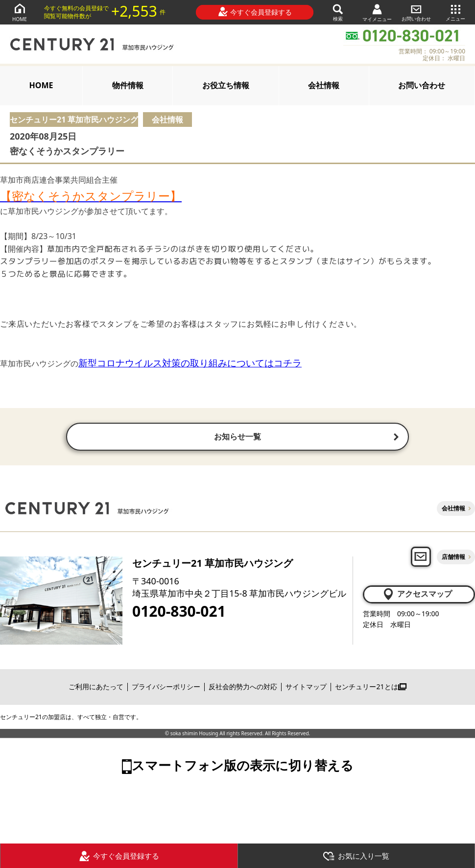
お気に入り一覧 (356, 856)
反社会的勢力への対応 (243, 688)
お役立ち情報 (226, 85)
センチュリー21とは (370, 688)
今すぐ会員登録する (255, 12)
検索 (338, 12)
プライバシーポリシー (166, 688)
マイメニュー (377, 12)
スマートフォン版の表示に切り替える (243, 766)
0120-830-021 (179, 612)
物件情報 (128, 85)
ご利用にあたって (96, 688)
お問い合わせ (416, 12)
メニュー (455, 12)
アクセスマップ (417, 595)
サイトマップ (306, 688)
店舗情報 (453, 558)
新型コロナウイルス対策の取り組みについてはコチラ (190, 363)
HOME (20, 12)
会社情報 (324, 85)
